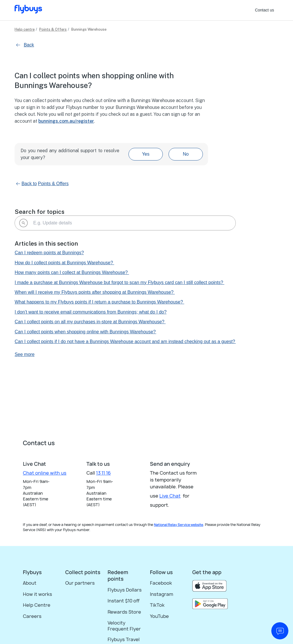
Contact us (265, 10)
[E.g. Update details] (125, 223)
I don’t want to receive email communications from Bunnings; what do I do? (91, 312)
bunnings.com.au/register (66, 121)
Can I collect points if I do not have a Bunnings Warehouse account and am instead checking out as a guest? (125, 341)
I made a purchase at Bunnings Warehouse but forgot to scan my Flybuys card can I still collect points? (119, 282)
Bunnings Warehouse (89, 29)
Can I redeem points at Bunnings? (49, 253)
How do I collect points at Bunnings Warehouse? (64, 263)
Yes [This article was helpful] (146, 154)
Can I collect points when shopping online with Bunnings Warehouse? (85, 332)
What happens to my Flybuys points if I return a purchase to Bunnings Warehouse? (99, 302)
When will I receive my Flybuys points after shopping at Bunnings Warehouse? (95, 292)
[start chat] (280, 631)
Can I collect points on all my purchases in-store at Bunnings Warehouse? (90, 322)
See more (24, 354)
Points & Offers (53, 29)
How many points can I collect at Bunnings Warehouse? (72, 272)
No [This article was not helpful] (186, 154)
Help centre (25, 29)
